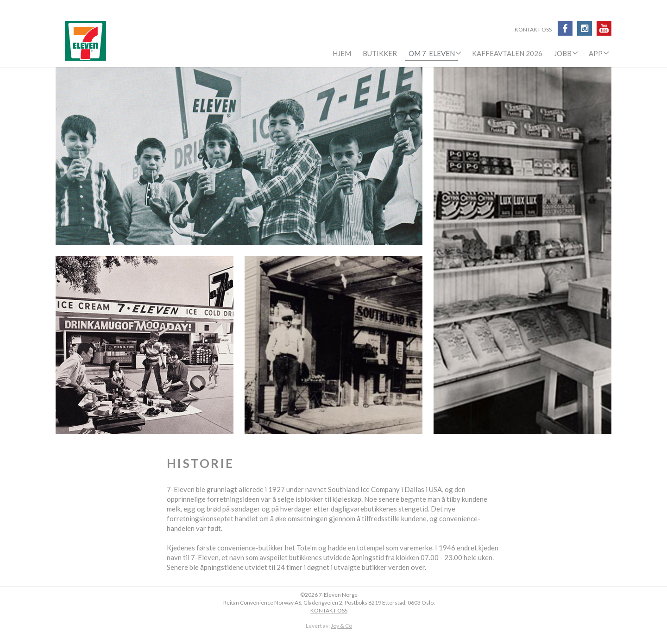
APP (596, 53)
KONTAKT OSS (329, 610)
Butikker (380, 53)
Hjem (342, 53)
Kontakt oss (533, 30)
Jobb (563, 53)
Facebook (565, 28)
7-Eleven (85, 41)
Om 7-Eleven (432, 53)
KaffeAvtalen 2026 (507, 53)
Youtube (604, 28)
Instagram (585, 28)
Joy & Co (341, 626)
